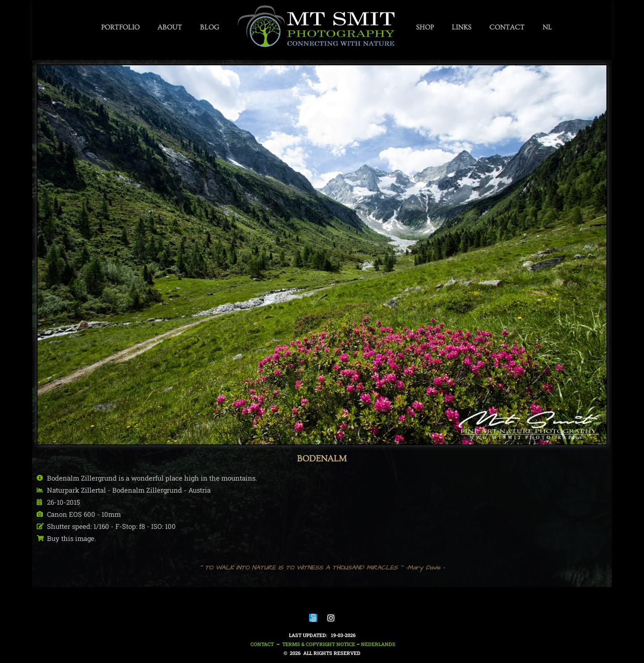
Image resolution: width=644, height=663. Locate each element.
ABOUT (170, 27)
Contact (261, 644)
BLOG (210, 27)
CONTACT (507, 27)
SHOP (425, 27)
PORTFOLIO (120, 27)
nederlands (378, 644)
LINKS (462, 27)
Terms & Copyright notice (319, 644)
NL (547, 27)
